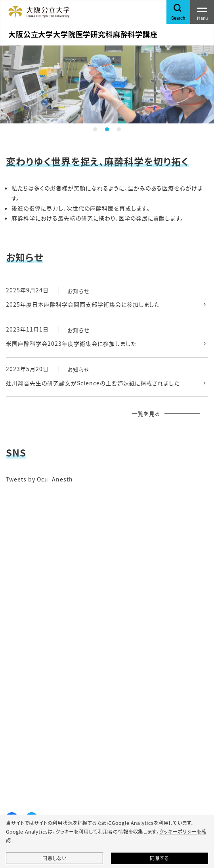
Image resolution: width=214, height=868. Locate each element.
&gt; (107, 615)
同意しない (54, 858)
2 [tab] (107, 129)
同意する (160, 858)
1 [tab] (95, 129)
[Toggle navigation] (202, 12)
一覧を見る (146, 413)
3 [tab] (119, 129)
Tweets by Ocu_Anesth (39, 479)
